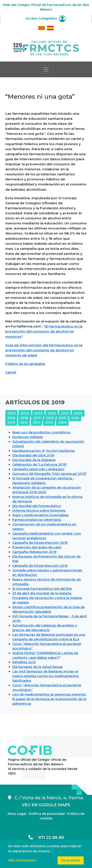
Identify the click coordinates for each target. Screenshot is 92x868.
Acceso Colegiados (46, 18)
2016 (50, 418)
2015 (62, 418)
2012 (24, 423)
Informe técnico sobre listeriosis (39, 511)
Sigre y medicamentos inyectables (40, 515)
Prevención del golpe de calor (37, 547)
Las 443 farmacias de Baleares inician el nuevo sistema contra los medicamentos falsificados (46, 676)
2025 (11, 413)
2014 (75, 418)
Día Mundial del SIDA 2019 (33, 455)
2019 (11, 418)
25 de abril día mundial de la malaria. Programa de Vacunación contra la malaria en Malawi (47, 598)
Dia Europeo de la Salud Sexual (37, 667)
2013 (11, 423)
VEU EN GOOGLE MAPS (46, 805)
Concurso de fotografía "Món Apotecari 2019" (50, 474)
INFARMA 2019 (24, 662)
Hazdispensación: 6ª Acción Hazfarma (43, 451)
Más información (22, 860)
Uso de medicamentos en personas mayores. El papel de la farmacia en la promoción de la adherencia (49, 699)
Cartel (11, 372)
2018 (24, 418)
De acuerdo (71, 860)
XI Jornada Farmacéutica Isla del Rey (42, 589)
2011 (36, 423)
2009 (62, 423)
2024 (25, 413)
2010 (49, 423)
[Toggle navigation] (46, 69)
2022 (52, 413)
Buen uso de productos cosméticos (41, 432)
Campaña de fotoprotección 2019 (40, 543)
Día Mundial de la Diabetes (34, 460)
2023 (38, 413)
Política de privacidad (47, 814)
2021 (65, 413)
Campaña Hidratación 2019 (34, 552)
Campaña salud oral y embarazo (38, 469)
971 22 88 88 (46, 838)
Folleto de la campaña (25, 364)
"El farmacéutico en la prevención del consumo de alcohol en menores (44, 331)
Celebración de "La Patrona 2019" (40, 465)
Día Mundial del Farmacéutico (37, 506)
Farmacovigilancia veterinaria (37, 520)
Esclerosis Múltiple (28, 437)
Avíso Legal (17, 814)
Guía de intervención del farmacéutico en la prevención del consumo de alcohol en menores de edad (44, 350)
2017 (37, 418)
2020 (78, 413)
